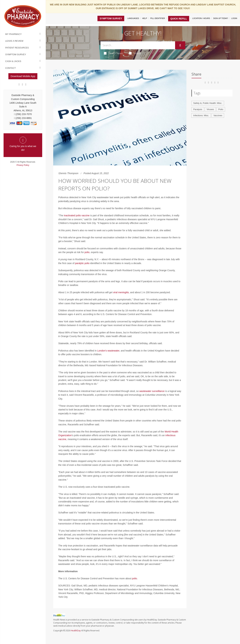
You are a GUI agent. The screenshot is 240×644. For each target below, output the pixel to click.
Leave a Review (14, 41)
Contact (11, 68)
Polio (221, 109)
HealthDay (76, 631)
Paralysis (198, 109)
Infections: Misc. (201, 115)
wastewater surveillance (152, 391)
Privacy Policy (23, 165)
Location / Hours (201, 18)
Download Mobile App (23, 76)
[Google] (23, 85)
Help (145, 18)
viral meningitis (121, 292)
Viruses (210, 109)
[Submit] (180, 45)
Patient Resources (17, 48)
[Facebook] (19, 85)
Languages (133, 18)
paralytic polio (82, 263)
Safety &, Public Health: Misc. (208, 103)
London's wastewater (108, 351)
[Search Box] (138, 45)
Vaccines (218, 115)
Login (234, 18)
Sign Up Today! (221, 18)
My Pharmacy (13, 34)
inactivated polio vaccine (77, 215)
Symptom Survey (16, 54)
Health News (113, 53)
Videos (135, 53)
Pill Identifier (158, 18)
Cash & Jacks (13, 61)
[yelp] (26, 85)
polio (87, 252)
